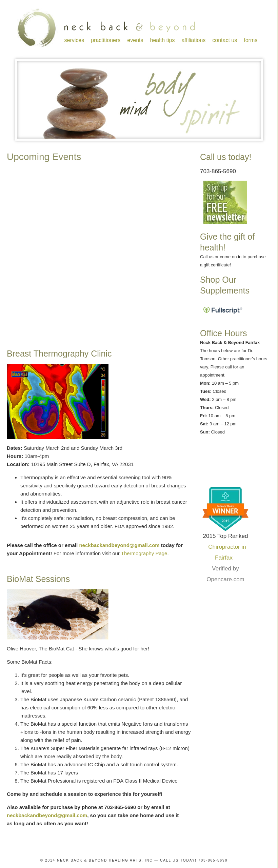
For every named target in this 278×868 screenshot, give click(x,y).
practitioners (106, 40)
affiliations (193, 40)
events (135, 40)
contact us (225, 40)
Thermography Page (144, 553)
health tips (162, 40)
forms (251, 40)
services (74, 40)
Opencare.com (225, 579)
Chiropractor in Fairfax (227, 552)
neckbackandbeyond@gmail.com (119, 545)
